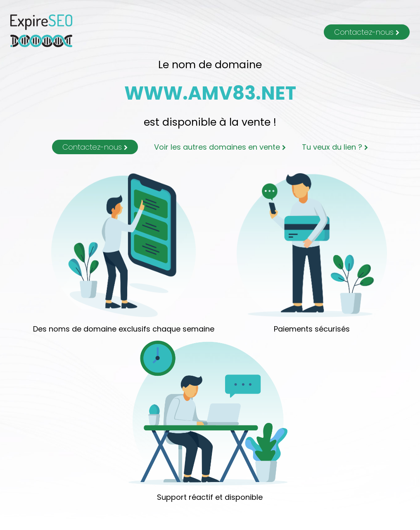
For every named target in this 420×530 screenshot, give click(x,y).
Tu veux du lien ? (335, 147)
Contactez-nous (367, 32)
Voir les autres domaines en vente (220, 147)
